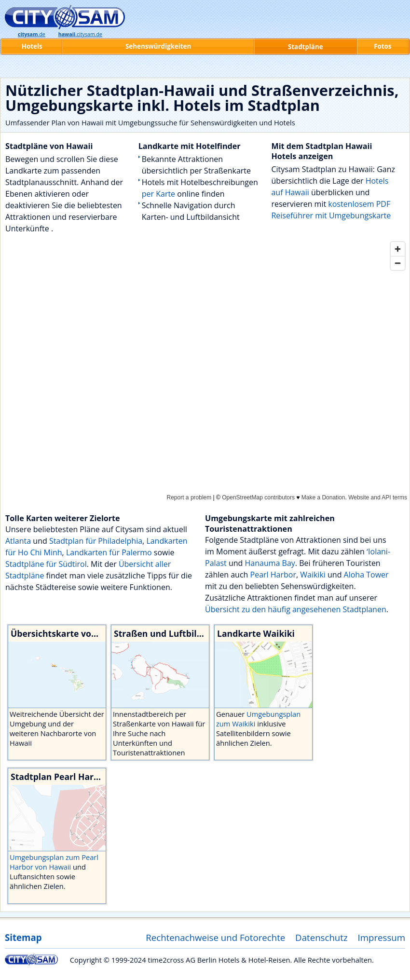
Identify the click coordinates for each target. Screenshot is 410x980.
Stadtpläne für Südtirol (46, 564)
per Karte (158, 194)
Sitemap (23, 937)
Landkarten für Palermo (109, 552)
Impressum (382, 937)
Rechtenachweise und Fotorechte (215, 937)
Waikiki (313, 575)
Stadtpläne (306, 47)
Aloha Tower (366, 575)
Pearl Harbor (273, 575)
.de (32, 34)
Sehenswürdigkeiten (158, 46)
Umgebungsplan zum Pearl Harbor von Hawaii (54, 862)
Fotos (383, 46)
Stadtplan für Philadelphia (96, 541)
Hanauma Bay (270, 563)
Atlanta (18, 541)
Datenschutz (321, 937)
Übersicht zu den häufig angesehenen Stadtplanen (296, 609)
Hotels (32, 46)
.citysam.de (80, 34)
